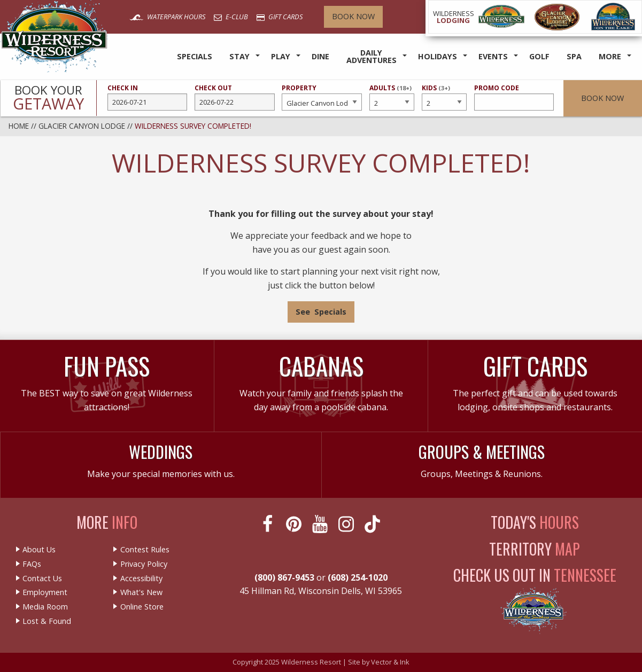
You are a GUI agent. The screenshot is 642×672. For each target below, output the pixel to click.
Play (281, 56)
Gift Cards (280, 17)
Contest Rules (145, 550)
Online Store (142, 607)
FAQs (32, 564)
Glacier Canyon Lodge (82, 126)
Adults (392, 97)
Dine (320, 56)
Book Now (353, 16)
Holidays (438, 56)
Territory (535, 549)
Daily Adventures (372, 56)
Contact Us (42, 579)
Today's (535, 522)
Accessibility (141, 579)
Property (322, 97)
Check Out (235, 97)
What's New (141, 592)
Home (19, 126)
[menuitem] (195, 57)
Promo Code (514, 97)
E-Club (231, 17)
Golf (539, 56)
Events (493, 56)
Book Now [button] (602, 98)
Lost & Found (47, 621)
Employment (45, 592)
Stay (239, 56)
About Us (39, 550)
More (610, 56)
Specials (195, 56)
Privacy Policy (144, 564)
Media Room (45, 607)
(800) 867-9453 (284, 577)
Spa (574, 56)
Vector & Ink (390, 662)
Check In (148, 97)
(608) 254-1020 (358, 577)
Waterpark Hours (167, 17)
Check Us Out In (535, 575)
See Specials (321, 312)
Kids (444, 97)
